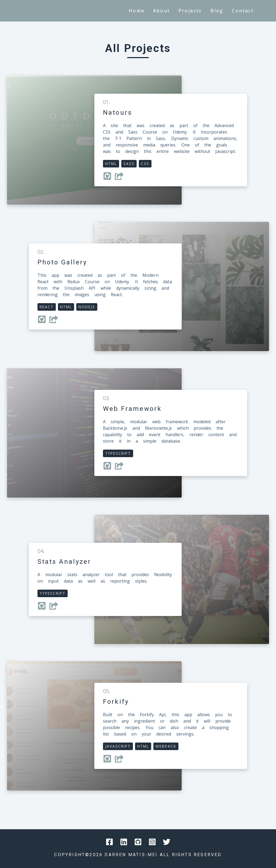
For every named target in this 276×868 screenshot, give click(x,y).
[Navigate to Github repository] (109, 179)
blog (217, 11)
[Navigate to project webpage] (121, 179)
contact (243, 11)
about (161, 11)
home (137, 11)
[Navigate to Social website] (109, 843)
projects (190, 11)
